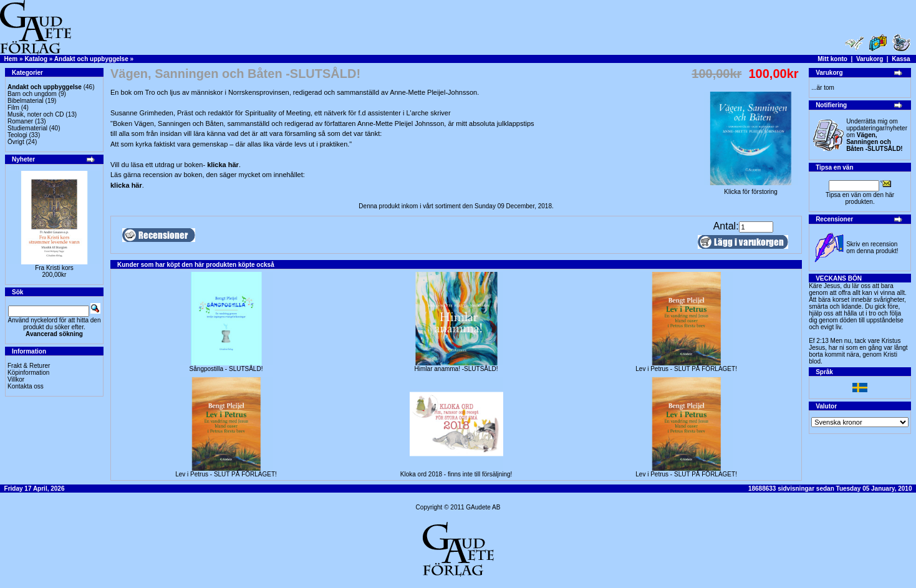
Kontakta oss (26, 386)
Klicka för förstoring (751, 189)
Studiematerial (27, 128)
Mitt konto (832, 59)
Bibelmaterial (26, 101)
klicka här (223, 165)
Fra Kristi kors (54, 268)
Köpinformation (28, 373)
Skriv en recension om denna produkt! (872, 248)
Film (13, 108)
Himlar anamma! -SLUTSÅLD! (456, 369)
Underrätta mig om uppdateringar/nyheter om (877, 135)
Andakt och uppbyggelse (91, 59)
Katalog (36, 59)
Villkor (16, 379)
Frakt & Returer (29, 366)
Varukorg (870, 59)
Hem (11, 59)
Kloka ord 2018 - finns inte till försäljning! (456, 474)
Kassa (901, 59)
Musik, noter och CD (36, 114)
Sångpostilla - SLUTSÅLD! (226, 369)
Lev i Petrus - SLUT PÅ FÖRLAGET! (686, 369)
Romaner (20, 121)
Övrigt (16, 142)
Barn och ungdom (32, 94)
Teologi (17, 135)
